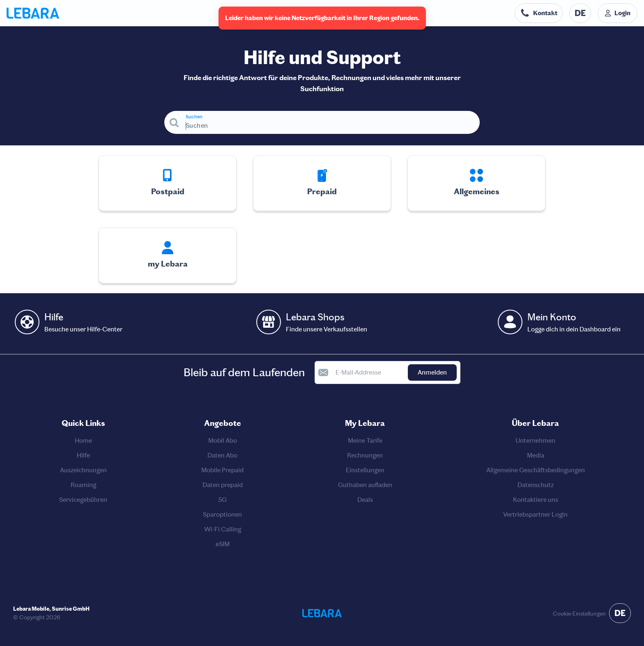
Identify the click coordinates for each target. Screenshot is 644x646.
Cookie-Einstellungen (579, 614)
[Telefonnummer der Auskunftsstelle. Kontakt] (539, 13)
